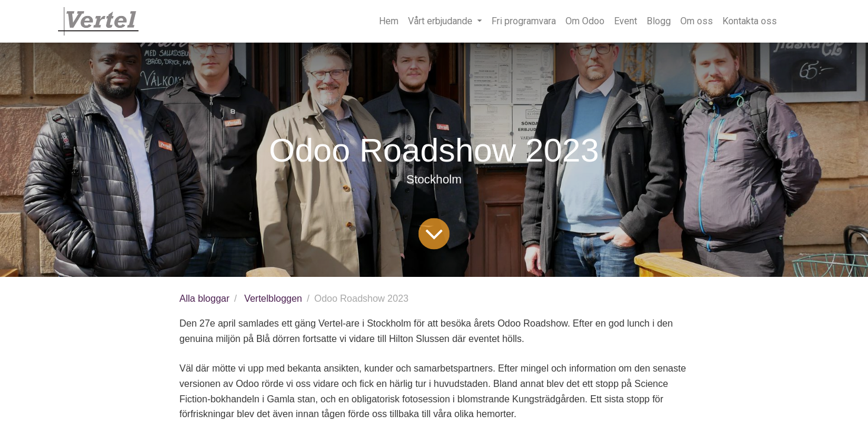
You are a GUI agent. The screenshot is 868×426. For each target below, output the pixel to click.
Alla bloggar (205, 298)
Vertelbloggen (273, 298)
